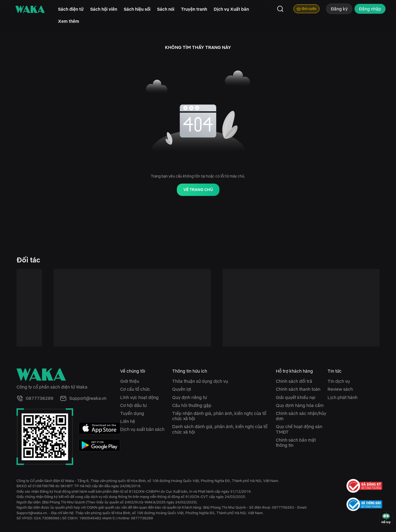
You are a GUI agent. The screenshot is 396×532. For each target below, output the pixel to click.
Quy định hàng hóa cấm (300, 405)
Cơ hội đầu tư (133, 405)
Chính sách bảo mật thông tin (296, 443)
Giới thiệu (130, 381)
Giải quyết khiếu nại (296, 397)
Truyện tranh (194, 9)
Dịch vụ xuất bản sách (142, 429)
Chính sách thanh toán (298, 389)
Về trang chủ (198, 190)
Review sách (340, 389)
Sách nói (166, 9)
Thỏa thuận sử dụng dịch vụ (200, 381)
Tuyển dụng (132, 413)
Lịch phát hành (343, 397)
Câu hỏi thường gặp (192, 405)
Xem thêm (69, 21)
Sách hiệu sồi (137, 9)
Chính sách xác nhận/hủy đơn (301, 416)
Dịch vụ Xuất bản (231, 9)
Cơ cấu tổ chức (135, 389)
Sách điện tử (71, 9)
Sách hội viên (104, 9)
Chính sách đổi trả (294, 381)
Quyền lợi (182, 389)
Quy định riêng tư (189, 397)
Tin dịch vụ (339, 381)
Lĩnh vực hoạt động (139, 397)
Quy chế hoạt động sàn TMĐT (299, 429)
